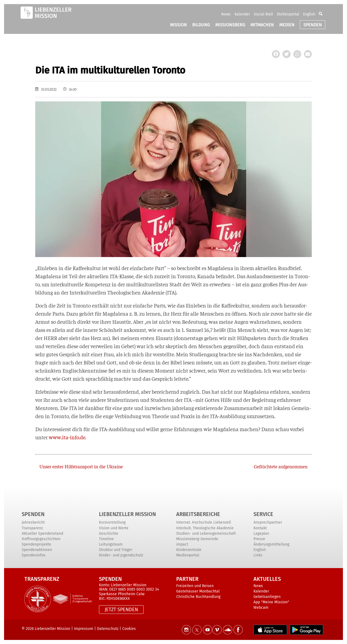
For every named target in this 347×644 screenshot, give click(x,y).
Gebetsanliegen (267, 597)
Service (263, 514)
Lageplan (261, 534)
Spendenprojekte (36, 544)
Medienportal (188, 555)
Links (258, 555)
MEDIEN (287, 25)
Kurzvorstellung (112, 522)
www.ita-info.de (67, 437)
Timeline (106, 539)
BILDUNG (201, 25)
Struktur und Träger (116, 550)
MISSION (178, 25)
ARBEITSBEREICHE (198, 514)
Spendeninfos (34, 555)
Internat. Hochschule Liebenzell (204, 522)
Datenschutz (108, 629)
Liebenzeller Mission (127, 514)
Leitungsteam (111, 544)
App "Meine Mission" (271, 602)
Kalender (242, 14)
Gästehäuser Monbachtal (198, 591)
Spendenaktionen (37, 550)
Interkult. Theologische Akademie (205, 528)
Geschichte (109, 534)
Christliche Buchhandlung (198, 597)
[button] (321, 14)
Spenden (33, 514)
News (226, 14)
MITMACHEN (262, 25)
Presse (259, 539)
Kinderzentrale (189, 550)
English (309, 14)
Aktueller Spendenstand (42, 534)
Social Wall (263, 14)
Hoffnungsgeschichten (41, 539)
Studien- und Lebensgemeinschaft (206, 534)
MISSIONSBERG (230, 25)
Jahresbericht (33, 522)
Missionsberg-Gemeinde (197, 539)
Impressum (84, 629)
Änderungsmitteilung (271, 544)
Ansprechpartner (268, 522)
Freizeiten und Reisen (195, 586)
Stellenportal (288, 14)
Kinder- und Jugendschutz (121, 555)
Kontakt (260, 528)
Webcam (261, 608)
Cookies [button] (129, 629)
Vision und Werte (114, 528)
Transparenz (32, 528)
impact (182, 544)
